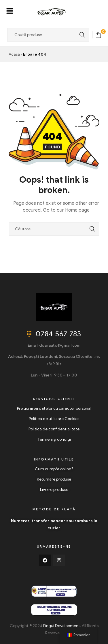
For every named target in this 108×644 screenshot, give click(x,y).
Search (81, 35)
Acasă (14, 54)
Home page (77, 210)
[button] (10, 11)
